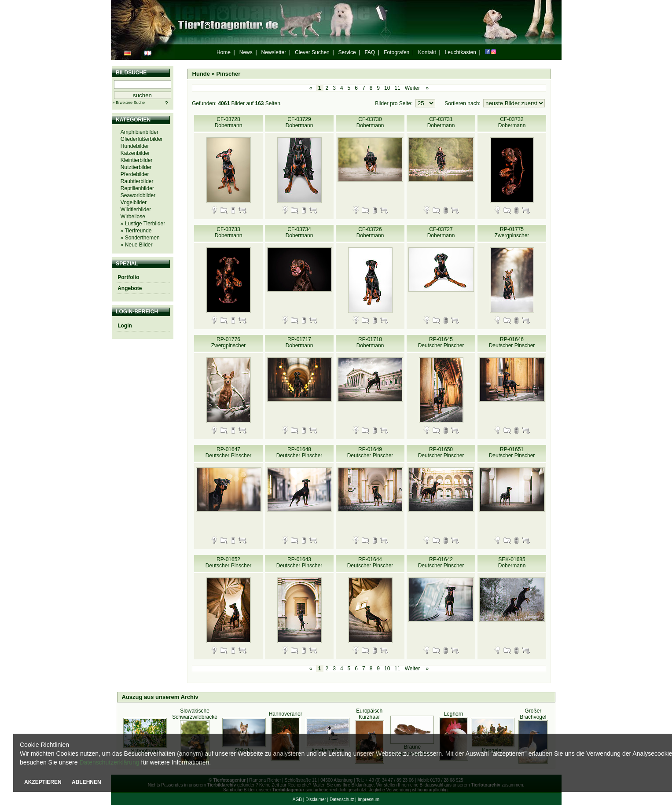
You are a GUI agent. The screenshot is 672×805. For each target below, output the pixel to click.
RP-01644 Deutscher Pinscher (370, 562)
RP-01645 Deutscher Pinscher (441, 342)
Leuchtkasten (461, 52)
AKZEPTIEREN (43, 782)
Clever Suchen (312, 52)
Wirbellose (133, 217)
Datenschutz (342, 799)
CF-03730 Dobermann (370, 122)
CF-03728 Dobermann (229, 122)
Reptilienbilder (137, 188)
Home (224, 52)
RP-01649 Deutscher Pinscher (370, 452)
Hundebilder (135, 146)
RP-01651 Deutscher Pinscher (512, 452)
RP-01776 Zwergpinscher (229, 342)
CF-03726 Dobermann (370, 232)
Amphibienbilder (140, 132)
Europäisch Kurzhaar (369, 714)
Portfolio (128, 277)
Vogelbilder (134, 202)
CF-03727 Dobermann (441, 232)
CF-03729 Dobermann (299, 122)
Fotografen (397, 52)
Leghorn (453, 714)
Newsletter (274, 52)
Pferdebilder (135, 174)
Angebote (130, 288)
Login (125, 326)
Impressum (369, 799)
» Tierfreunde (136, 231)
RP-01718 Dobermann (370, 342)
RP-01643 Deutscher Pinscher (299, 562)
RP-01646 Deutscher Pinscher (512, 342)
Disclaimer (316, 799)
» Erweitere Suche (129, 103)
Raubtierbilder (137, 181)
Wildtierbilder (136, 210)
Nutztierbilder (136, 167)
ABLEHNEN (86, 782)
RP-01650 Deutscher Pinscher (441, 452)
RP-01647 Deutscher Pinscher (229, 452)
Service (347, 52)
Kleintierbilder (137, 160)
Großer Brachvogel (533, 714)
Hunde (201, 74)
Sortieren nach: (463, 103)
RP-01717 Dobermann (299, 342)
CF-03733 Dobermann (229, 232)
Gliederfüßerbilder (142, 139)
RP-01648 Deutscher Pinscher (299, 452)
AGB (297, 799)
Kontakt (427, 52)
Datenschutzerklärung (109, 762)
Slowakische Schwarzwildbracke (195, 714)
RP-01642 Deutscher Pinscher (441, 562)
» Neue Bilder (137, 245)
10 (387, 88)
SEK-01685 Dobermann (512, 562)
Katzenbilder (135, 153)
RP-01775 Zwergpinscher (512, 232)
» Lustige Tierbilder (143, 224)
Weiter (412, 88)
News (246, 52)
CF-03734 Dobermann (299, 232)
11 (397, 88)
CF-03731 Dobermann (441, 122)
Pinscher (228, 74)
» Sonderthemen (140, 238)
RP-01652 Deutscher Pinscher (229, 562)
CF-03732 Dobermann (512, 122)
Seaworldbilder (138, 195)
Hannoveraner (286, 714)
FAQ (370, 52)
